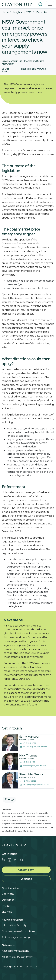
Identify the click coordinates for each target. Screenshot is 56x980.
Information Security (14, 925)
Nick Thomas (28, 756)
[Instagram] (11, 860)
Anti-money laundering (16, 937)
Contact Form (26, 870)
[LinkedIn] (5, 860)
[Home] (17, 4)
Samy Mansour (29, 737)
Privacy (6, 906)
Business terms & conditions (18, 931)
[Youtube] (22, 860)
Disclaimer (8, 900)
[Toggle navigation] (50, 4)
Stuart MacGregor (31, 775)
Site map (7, 912)
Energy (9, 800)
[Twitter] (16, 860)
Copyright (8, 894)
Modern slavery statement (18, 957)
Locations (26, 879)
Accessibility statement (15, 951)
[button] (41, 4)
